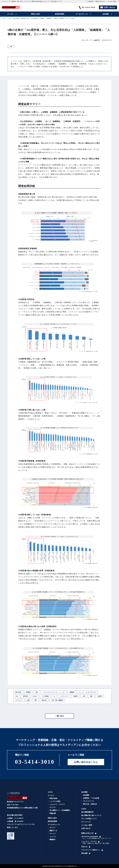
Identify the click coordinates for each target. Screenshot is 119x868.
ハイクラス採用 (55, 801)
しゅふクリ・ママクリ (57, 804)
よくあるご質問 (112, 1)
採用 (28, 700)
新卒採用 (25, 696)
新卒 (36, 700)
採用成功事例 (59, 14)
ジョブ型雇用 (45, 696)
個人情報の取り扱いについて (91, 815)
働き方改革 (18, 692)
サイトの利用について (89, 819)
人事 (84, 696)
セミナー (53, 828)
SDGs (17, 696)
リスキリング (19, 700)
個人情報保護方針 (87, 812)
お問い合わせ (109, 7)
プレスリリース (88, 801)
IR (54, 696)
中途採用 (75, 696)
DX (64, 692)
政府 (37, 692)
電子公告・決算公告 (90, 804)
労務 (91, 696)
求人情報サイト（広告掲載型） (60, 810)
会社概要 (86, 795)
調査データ (53, 831)
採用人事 (44, 700)
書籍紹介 (53, 839)
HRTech (35, 696)
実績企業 (91, 1)
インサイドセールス (91, 692)
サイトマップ (86, 822)
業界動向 (28, 692)
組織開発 (72, 692)
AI (80, 692)
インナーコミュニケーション (50, 692)
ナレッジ (53, 834)
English (84, 809)
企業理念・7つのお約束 (91, 798)
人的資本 (100, 696)
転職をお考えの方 (100, 1)
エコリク (53, 807)
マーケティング (64, 696)
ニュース (9, 18)
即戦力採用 (53, 798)
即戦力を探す (36, 14)
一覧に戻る (59, 716)
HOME (4, 18)
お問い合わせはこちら (86, 762)
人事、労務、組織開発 (57, 700)
